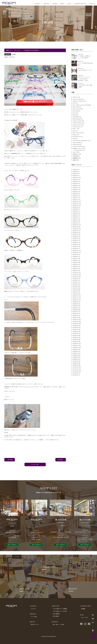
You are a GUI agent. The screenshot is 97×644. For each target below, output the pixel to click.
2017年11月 (76, 375)
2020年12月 (76, 302)
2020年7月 (75, 311)
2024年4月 (75, 223)
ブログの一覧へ (35, 464)
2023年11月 (76, 232)
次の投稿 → (61, 460)
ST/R (74, 144)
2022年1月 (75, 276)
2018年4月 (75, 365)
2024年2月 (75, 227)
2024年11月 (76, 209)
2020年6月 (75, 313)
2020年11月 (76, 304)
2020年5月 (75, 315)
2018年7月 (75, 359)
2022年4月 (75, 270)
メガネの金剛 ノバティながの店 (60, 611)
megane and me (77, 130)
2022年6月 (75, 266)
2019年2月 (75, 345)
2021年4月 (75, 294)
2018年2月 (75, 369)
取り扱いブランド (35, 624)
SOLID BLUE (76, 142)
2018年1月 (75, 371)
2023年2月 (75, 250)
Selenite (75, 140)
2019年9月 (75, 331)
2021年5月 (75, 292)
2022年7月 (75, 264)
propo (74, 136)
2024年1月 (75, 229)
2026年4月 (75, 175)
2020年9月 (75, 308)
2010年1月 (75, 381)
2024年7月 (75, 217)
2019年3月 (75, 343)
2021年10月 (76, 282)
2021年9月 (75, 284)
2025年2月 (75, 203)
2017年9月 (75, 379)
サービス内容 (34, 617)
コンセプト (33, 609)
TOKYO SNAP (77, 148)
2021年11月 (76, 280)
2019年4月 (75, 341)
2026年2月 (75, 179)
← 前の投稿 (10, 460)
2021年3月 (75, 296)
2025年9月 (75, 189)
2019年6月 (75, 337)
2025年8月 (75, 191)
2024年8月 (75, 215)
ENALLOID (76, 113)
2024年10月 (76, 211)
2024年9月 (75, 213)
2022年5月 (75, 268)
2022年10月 (76, 258)
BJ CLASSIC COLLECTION (80, 111)
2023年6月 (75, 242)
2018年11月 (76, 351)
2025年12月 (76, 183)
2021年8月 (75, 286)
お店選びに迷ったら (78, 154)
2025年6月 (75, 195)
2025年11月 (76, 185)
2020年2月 (75, 321)
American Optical (77, 105)
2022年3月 (75, 272)
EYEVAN (75, 117)
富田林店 (75, 160)
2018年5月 (75, 363)
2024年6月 (75, 219)
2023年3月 (75, 248)
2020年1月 (75, 323)
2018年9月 (75, 355)
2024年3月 (75, 225)
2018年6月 (75, 361)
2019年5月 (75, 339)
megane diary (79, 156)
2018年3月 (75, 367)
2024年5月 (75, 221)
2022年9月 (75, 260)
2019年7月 (75, 335)
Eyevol (74, 119)
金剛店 (14, 54)
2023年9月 (75, 236)
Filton (74, 121)
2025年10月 (76, 187)
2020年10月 (76, 306)
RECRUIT (92, 4)
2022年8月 (75, 262)
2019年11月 (76, 327)
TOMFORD (76, 150)
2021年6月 (75, 290)
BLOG (69, 4)
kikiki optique (76, 124)
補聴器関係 (75, 164)
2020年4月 (75, 317)
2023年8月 (75, 238)
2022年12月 (76, 254)
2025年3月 (75, 201)
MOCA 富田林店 (56, 614)
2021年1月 (75, 300)
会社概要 (83, 609)
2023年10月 (76, 234)
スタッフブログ (84, 617)
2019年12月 (76, 325)
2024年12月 (76, 207)
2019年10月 (76, 329)
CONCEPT (37, 4)
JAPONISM (76, 123)
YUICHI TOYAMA (78, 152)
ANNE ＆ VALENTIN (79, 107)
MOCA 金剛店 (56, 616)
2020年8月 (75, 309)
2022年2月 (75, 274)
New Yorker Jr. (77, 132)
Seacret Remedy (77, 138)
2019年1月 (75, 347)
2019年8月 (75, 333)
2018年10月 (76, 353)
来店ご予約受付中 (12, 550)
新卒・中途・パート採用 (58, 624)
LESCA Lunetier (77, 126)
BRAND (55, 4)
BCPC (74, 109)
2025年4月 (75, 199)
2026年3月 (75, 177)
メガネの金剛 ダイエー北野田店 (60, 609)
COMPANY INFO (79, 4)
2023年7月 (75, 240)
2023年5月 (75, 244)
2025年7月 (75, 193)
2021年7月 (75, 288)
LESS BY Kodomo (78, 128)
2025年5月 (75, 197)
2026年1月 (75, 181)
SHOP (62, 4)
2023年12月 (76, 230)
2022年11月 (76, 256)
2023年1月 (75, 252)
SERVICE (46, 4)
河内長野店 (75, 162)
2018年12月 (76, 349)
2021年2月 (75, 298)
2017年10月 (76, 377)
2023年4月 (75, 246)
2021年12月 (76, 278)
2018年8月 (75, 357)
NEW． (75, 134)
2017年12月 (76, 373)
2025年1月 (75, 205)
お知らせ (75, 158)
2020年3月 (75, 319)
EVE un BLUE (77, 115)
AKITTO (75, 103)
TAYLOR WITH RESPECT (80, 146)
